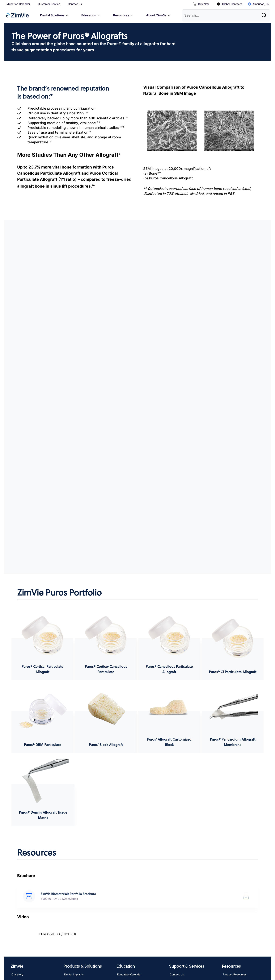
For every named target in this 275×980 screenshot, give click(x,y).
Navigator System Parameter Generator (241, 890)
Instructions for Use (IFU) (239, 871)
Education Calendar (18, 4)
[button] (29, 785)
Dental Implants (74, 863)
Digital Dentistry (74, 887)
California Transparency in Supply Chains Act (91, 954)
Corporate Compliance (25, 887)
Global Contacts (230, 4)
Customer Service (49, 4)
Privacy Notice (21, 954)
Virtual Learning (127, 879)
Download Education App (133, 871)
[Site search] (265, 14)
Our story (17, 863)
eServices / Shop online (184, 879)
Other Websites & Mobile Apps (146, 954)
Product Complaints (182, 887)
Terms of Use (46, 954)
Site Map (180, 954)
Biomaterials (72, 871)
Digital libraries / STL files (239, 879)
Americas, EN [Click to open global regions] (259, 4)
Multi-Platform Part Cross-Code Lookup (243, 904)
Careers (16, 879)
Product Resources (235, 863)
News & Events (21, 871)
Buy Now (201, 4)
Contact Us (75, 4)
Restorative (71, 879)
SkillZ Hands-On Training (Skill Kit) (136, 890)
